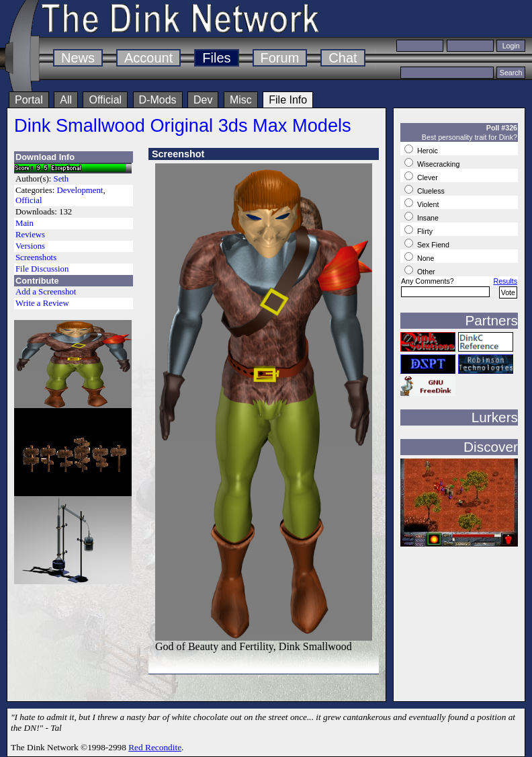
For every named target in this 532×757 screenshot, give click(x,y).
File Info (288, 100)
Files (216, 58)
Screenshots (36, 257)
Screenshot (178, 154)
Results (505, 281)
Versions (30, 246)
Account (148, 58)
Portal (29, 100)
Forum (280, 58)
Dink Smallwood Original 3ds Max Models (183, 125)
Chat (343, 58)
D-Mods (158, 100)
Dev (203, 100)
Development (80, 190)
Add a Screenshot (46, 292)
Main (25, 223)
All (66, 100)
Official (105, 100)
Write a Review (42, 303)
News (78, 58)
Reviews (30, 235)
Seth (61, 179)
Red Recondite (155, 747)
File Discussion (42, 269)
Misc (241, 100)
